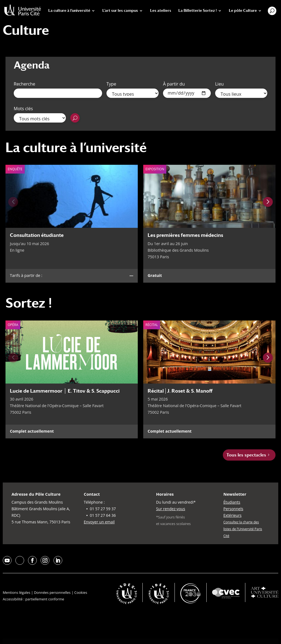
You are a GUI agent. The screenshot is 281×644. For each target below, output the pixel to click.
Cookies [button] (81, 592)
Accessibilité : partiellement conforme (33, 599)
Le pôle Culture (243, 11)
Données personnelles (52, 592)
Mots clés (23, 109)
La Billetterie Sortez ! (198, 11)
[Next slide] (268, 202)
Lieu (219, 84)
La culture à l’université (69, 11)
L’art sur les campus (120, 11)
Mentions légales (16, 592)
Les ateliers (161, 11)
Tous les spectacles (246, 455)
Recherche (24, 84)
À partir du (174, 84)
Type (111, 84)
